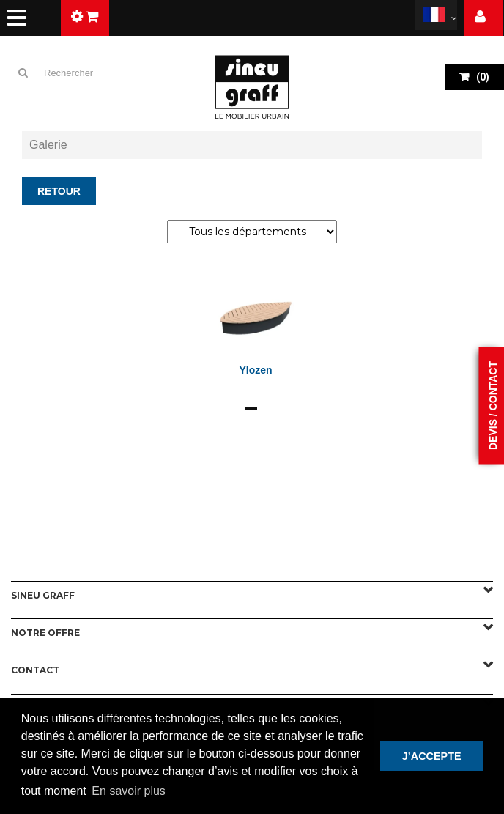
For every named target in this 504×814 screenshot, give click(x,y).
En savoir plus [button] (129, 791)
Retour (59, 191)
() (482, 77)
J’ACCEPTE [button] (432, 756)
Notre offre (45, 633)
